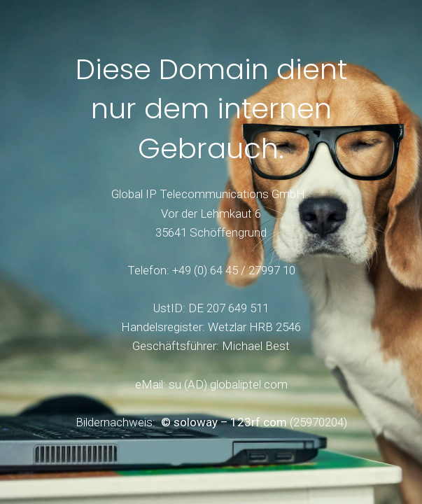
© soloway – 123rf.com (224, 422)
